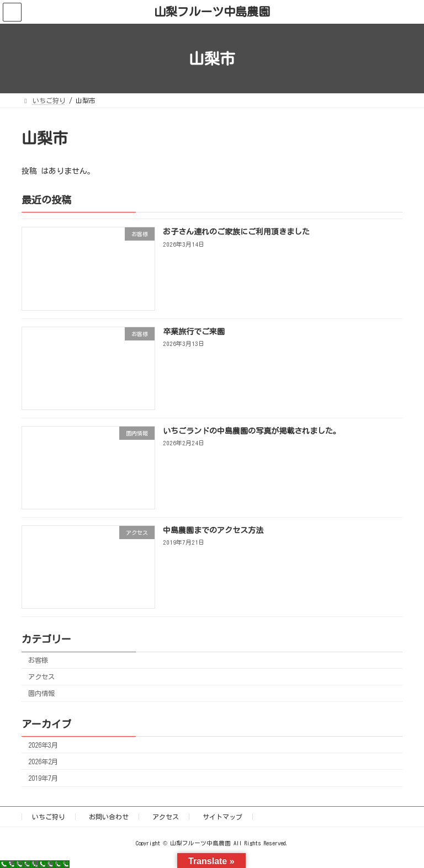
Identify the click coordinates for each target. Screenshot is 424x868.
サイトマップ (222, 817)
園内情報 (41, 694)
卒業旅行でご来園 (194, 332)
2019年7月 (43, 778)
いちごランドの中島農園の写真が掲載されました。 (252, 431)
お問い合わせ (109, 817)
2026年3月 (43, 745)
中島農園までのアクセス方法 (213, 531)
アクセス (41, 677)
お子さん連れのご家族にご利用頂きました (236, 232)
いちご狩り (49, 817)
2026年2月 (43, 762)
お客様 (38, 661)
